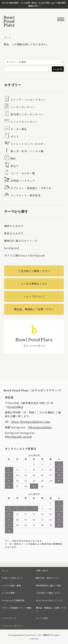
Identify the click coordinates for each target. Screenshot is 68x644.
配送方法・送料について (48, 578)
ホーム (7, 37)
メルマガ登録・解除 (11, 585)
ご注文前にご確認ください (34, 271)
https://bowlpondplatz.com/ (31, 422)
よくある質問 (8, 593)
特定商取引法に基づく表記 (49, 585)
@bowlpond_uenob (18, 437)
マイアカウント (9, 618)
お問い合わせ (42, 570)
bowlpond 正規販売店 (13, 600)
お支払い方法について (12, 578)
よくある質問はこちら (34, 284)
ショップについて (34, 296)
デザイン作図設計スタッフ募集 (17, 608)
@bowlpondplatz (40, 427)
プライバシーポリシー (12, 626)
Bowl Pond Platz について (50, 600)
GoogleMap (15, 407)
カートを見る (42, 618)
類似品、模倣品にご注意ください (34, 309)
